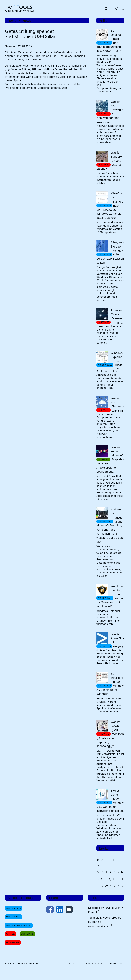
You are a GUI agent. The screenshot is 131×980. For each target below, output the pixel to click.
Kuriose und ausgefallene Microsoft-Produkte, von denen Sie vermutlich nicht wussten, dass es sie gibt (110, 525)
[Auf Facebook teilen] (50, 910)
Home (12, 21)
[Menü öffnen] (123, 9)
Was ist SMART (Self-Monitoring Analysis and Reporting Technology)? (110, 734)
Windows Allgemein (19, 925)
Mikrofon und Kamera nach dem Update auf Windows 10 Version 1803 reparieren (110, 206)
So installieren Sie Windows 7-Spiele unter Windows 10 (110, 684)
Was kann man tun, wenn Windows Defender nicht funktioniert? (110, 596)
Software (27, 934)
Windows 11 (14, 908)
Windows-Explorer (117, 355)
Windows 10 (14, 917)
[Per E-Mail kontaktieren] (69, 910)
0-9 (98, 862)
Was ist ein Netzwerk (117, 402)
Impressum (116, 964)
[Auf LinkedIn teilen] (60, 910)
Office (10, 934)
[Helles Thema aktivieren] (116, 9)
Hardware (13, 942)
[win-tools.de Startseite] (20, 9)
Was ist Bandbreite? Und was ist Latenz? (110, 161)
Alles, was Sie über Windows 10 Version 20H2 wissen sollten (110, 253)
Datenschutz (94, 964)
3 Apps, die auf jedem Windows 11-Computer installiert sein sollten (110, 801)
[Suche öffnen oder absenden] (106, 9)
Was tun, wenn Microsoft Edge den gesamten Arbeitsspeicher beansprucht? (110, 459)
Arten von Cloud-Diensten (117, 314)
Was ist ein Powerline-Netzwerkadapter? (110, 110)
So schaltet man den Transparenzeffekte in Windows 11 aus (109, 41)
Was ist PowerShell (117, 638)
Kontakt (74, 964)
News (27, 21)
